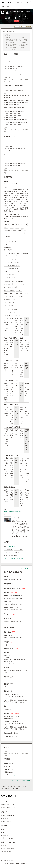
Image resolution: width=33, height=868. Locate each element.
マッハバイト (5, 864)
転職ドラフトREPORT (8, 815)
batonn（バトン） (26, 864)
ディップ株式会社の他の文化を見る (13, 558)
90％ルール (8, 49)
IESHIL (18, 864)
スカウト (14, 786)
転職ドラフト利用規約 (8, 849)
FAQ (3, 832)
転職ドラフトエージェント (9, 808)
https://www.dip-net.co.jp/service (12, 512)
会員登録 (19, 2)
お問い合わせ (5, 835)
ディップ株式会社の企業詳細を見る (23, 27)
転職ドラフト (5, 786)
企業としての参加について (9, 838)
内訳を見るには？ (25, 568)
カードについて (13, 547)
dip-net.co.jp (12, 775)
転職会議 (12, 864)
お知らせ (4, 829)
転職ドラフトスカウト (8, 805)
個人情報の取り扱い (7, 852)
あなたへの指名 (22, 786)
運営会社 (4, 846)
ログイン (26, 2)
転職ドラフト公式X (7, 821)
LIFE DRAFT (5, 819)
